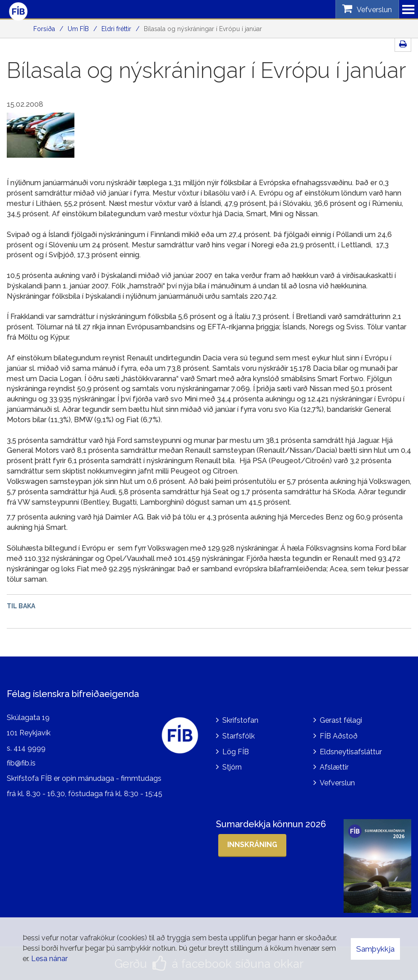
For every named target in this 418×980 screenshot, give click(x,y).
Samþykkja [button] (375, 949)
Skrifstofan (240, 720)
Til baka (21, 606)
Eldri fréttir (116, 29)
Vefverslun (337, 783)
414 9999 (30, 748)
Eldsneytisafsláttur (351, 751)
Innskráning (252, 844)
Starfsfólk (239, 736)
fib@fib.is (21, 763)
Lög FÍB (236, 751)
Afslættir (334, 767)
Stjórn (232, 767)
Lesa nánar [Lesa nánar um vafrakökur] (49, 959)
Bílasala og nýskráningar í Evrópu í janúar (203, 29)
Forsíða (44, 29)
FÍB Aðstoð (339, 736)
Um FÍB (78, 29)
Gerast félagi (341, 720)
